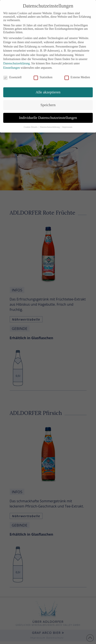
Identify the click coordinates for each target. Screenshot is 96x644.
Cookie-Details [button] (31, 123)
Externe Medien (77, 74)
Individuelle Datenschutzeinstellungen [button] (48, 114)
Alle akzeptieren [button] (48, 88)
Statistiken (43, 74)
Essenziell (12, 74)
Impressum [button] (67, 123)
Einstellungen (12, 64)
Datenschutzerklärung (17, 60)
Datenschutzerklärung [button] (50, 123)
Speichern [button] (48, 101)
